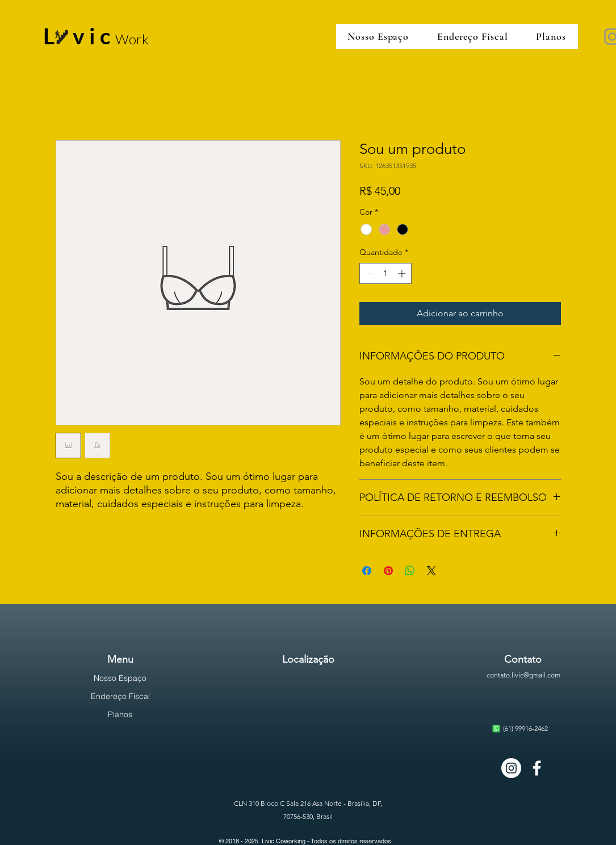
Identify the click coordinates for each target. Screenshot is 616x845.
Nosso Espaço (120, 678)
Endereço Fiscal (120, 696)
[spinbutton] (385, 273)
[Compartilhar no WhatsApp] (410, 571)
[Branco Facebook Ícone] (537, 768)
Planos (120, 714)
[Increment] (403, 273)
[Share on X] (431, 571)
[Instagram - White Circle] (511, 768)
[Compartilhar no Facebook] (367, 571)
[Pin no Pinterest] (388, 571)
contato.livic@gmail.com (523, 675)
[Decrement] (368, 273)
